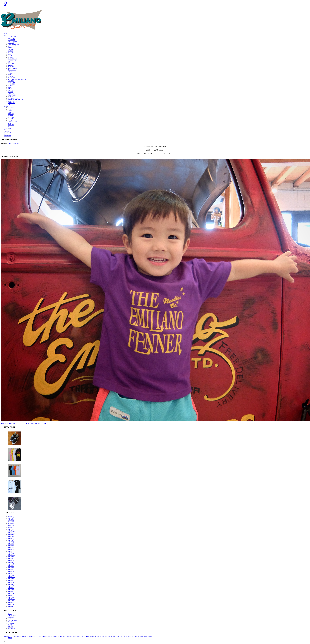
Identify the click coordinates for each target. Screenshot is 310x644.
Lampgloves (11, 73)
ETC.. (9, 104)
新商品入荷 (11, 629)
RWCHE (10, 92)
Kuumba (10, 71)
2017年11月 (11, 575)
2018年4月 (11, 566)
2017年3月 (11, 590)
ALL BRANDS (12, 37)
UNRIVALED (12, 95)
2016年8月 (11, 603)
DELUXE (11, 51)
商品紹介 (11, 627)
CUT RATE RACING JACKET (10, 423)
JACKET (10, 115)
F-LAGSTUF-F (12, 59)
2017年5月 (11, 586)
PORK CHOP (12, 84)
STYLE (6, 131)
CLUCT (10, 46)
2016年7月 (11, 604)
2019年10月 (11, 533)
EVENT (10, 619)
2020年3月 (11, 524)
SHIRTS (10, 109)
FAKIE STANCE (13, 60)
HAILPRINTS (12, 67)
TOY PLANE (137, 636)
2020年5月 (11, 520)
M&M (10, 75)
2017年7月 (11, 582)
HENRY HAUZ (12, 68)
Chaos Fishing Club (13, 45)
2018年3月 (11, 568)
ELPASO (48, 636)
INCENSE (11, 125)
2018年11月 (11, 553)
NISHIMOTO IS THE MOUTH (17, 79)
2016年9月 (11, 601)
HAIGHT (10, 65)
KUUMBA (70, 636)
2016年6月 (11, 606)
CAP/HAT (11, 119)
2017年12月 (11, 573)
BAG (9, 123)
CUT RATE (11, 49)
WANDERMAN (12, 101)
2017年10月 (11, 577)
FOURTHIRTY (12, 64)
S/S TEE (10, 111)
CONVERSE (32, 636)
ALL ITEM (11, 108)
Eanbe (9, 54)
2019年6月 (11, 540)
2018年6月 (11, 562)
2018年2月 (11, 570)
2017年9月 (11, 579)
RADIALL (11, 86)
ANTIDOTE (11, 38)
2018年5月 (11, 564)
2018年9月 (11, 557)
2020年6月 (11, 518)
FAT (9, 62)
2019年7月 (11, 538)
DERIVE (10, 53)
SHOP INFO (8, 133)
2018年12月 (11, 551)
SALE (9, 128)
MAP (6, 134)
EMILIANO (11, 103)
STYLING (11, 623)
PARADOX (11, 81)
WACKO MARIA (13, 98)
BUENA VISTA (12, 41)
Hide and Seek (12, 70)
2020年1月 (11, 527)
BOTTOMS (11, 117)
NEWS (10, 622)
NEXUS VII (11, 78)
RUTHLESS (11, 90)
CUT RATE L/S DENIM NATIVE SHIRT (33, 423)
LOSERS (75, 636)
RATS (9, 87)
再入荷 (17, 143)
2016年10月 (11, 599)
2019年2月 (11, 547)
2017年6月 (11, 584)
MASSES (10, 76)
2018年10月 (11, 555)
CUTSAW (11, 114)
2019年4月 (11, 544)
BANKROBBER (20, 636)
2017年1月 (11, 593)
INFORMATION (13, 620)
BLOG (6, 130)
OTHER (10, 126)
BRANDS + (8, 35)
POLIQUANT (12, 82)
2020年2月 (11, 525)
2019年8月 (11, 536)
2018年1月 (11, 571)
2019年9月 (11, 535)
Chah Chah (11, 43)
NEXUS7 (83, 636)
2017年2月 (11, 592)
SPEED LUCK (120, 636)
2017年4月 (11, 588)
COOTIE (10, 48)
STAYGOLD (11, 93)
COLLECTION (12, 615)
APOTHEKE (11, 40)
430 (5, 636)
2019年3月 (11, 546)
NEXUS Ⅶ (88, 636)
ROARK (10, 89)
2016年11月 (11, 597)
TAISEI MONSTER (128, 636)
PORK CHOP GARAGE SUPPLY (99, 636)
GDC (65, 636)
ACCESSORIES (12, 122)
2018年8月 (11, 559)
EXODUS (11, 57)
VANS (142, 636)
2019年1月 (11, 549)
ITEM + (6, 106)
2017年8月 (11, 581)
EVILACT (11, 56)
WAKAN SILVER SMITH (15, 100)
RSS (10, 638)
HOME (6, 34)
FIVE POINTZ (60, 636)
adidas (8, 636)
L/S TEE (10, 112)
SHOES (10, 120)
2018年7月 (11, 560)
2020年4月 (11, 522)
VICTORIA (11, 97)
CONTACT (7, 136)
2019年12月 (11, 529)
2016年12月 (11, 595)
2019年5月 (11, 542)
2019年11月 (11, 531)
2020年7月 (11, 516)
